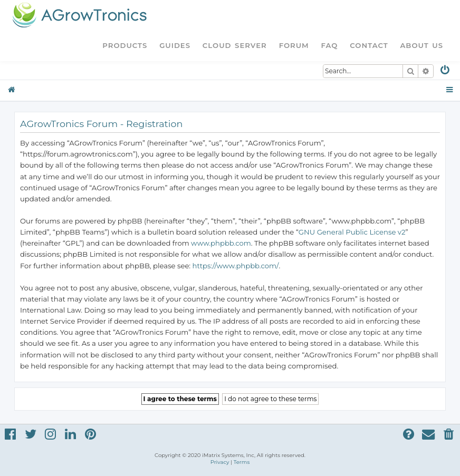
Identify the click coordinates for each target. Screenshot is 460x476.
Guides (175, 45)
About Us (421, 45)
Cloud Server (235, 45)
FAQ (330, 45)
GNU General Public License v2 (352, 232)
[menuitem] (445, 72)
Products (125, 45)
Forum (294, 45)
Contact (369, 45)
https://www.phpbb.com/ (236, 266)
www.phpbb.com (221, 243)
